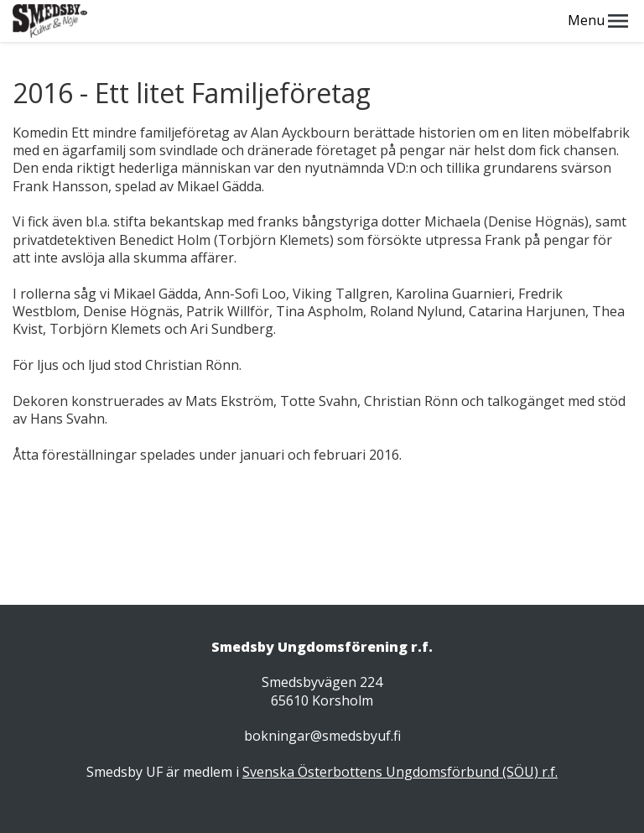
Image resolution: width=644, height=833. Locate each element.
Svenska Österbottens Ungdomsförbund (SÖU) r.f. (400, 772)
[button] (618, 21)
